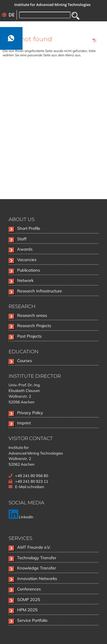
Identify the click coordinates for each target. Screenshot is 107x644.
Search (75, 16)
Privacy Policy (30, 413)
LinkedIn (21, 517)
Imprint (24, 423)
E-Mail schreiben (30, 487)
